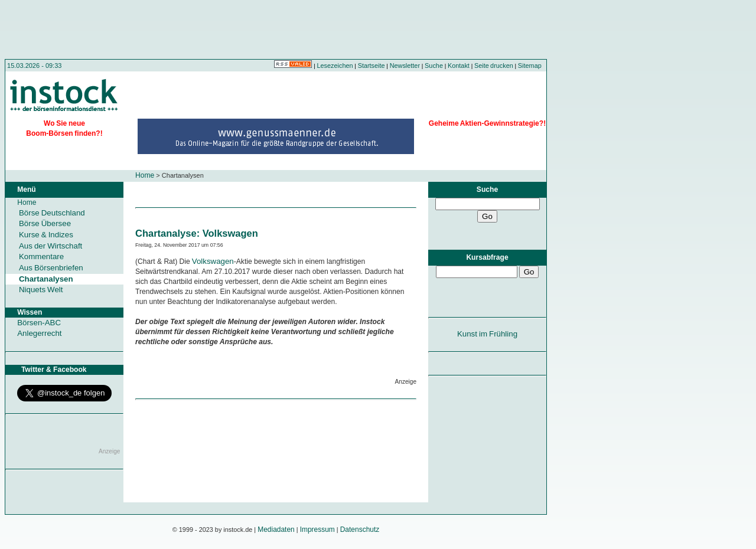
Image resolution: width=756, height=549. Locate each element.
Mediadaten (276, 530)
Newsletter (405, 66)
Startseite (372, 66)
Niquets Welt (41, 290)
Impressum (317, 530)
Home (145, 175)
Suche (434, 66)
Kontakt (459, 66)
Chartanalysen (46, 279)
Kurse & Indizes (46, 235)
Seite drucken (494, 66)
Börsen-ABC (39, 323)
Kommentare (41, 256)
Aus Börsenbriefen (51, 268)
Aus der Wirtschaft (50, 246)
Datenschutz (360, 530)
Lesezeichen (335, 66)
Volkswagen (212, 261)
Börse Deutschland (52, 213)
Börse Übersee (45, 223)
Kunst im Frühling (487, 334)
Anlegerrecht (39, 333)
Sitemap (530, 66)
